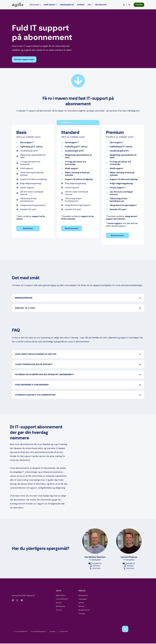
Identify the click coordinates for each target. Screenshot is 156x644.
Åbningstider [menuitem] (61, 607)
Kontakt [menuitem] (59, 603)
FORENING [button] (139, 5)
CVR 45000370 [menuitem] (62, 600)
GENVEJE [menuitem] (82, 591)
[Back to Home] (18, 5)
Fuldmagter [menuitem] (83, 600)
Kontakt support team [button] (24, 59)
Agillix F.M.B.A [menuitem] (61, 596)
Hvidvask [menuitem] (52, 632)
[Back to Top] (125, 630)
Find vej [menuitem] (59, 610)
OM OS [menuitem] (59, 591)
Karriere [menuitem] (81, 603)
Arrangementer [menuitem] (84, 610)
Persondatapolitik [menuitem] (21, 632)
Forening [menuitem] (82, 614)
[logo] (18, 592)
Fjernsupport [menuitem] (83, 596)
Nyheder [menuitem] (82, 607)
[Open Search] (129, 5)
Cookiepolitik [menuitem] (63, 632)
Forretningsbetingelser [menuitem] (38, 632)
